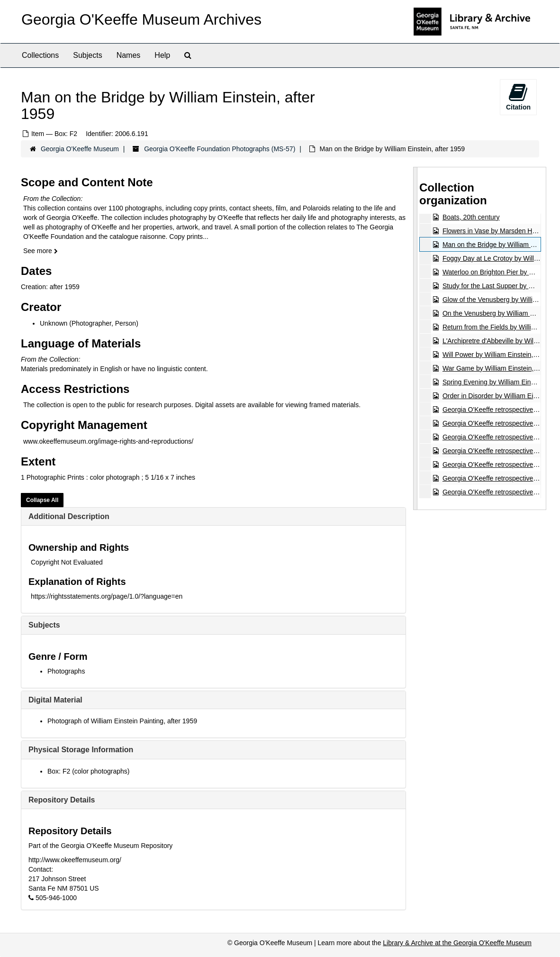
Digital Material (55, 700)
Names (129, 55)
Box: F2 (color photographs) (89, 771)
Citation (518, 97)
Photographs (66, 671)
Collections (40, 55)
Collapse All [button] (42, 500)
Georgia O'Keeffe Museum (80, 149)
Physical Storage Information (81, 750)
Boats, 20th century (471, 217)
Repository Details (62, 800)
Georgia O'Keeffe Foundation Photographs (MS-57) (220, 149)
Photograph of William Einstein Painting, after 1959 (122, 721)
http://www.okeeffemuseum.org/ (75, 860)
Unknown (54, 323)
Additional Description (69, 516)
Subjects (87, 55)
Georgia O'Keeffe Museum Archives (141, 19)
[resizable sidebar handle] (415, 338)
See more (41, 251)
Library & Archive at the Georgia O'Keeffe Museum (457, 943)
